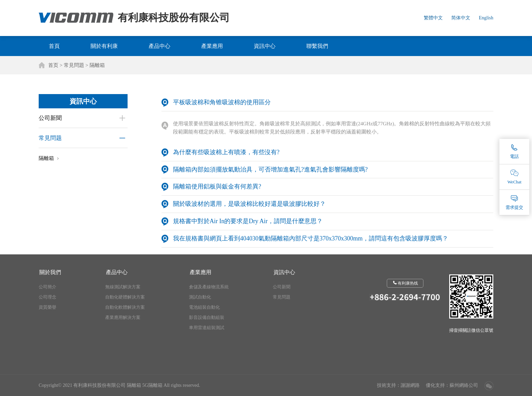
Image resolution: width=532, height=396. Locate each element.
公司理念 (47, 297)
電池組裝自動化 (204, 307)
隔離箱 (97, 65)
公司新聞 (50, 118)
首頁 (54, 46)
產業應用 (212, 46)
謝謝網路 (410, 385)
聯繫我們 (317, 46)
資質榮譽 (47, 307)
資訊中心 (265, 46)
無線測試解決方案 (123, 287)
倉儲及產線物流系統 (209, 287)
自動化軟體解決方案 (125, 307)
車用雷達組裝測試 (207, 328)
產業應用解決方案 (123, 317)
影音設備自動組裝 (207, 317)
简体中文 (461, 18)
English (486, 18)
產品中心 (159, 46)
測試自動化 (200, 297)
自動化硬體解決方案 (125, 297)
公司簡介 (47, 287)
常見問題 (74, 65)
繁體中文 (433, 18)
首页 (53, 65)
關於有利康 (104, 46)
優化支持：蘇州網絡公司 (452, 385)
